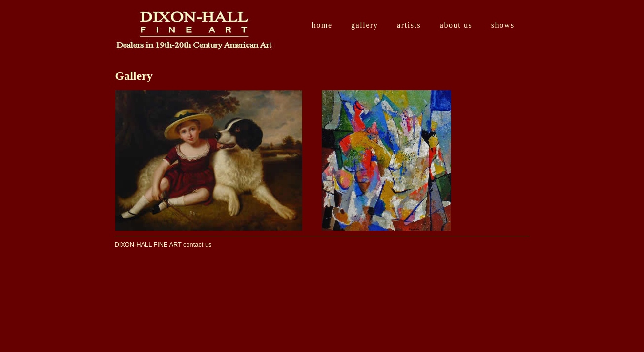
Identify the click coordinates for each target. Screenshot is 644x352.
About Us (456, 25)
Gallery (365, 25)
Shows (503, 25)
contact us (197, 245)
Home (322, 25)
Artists (409, 25)
